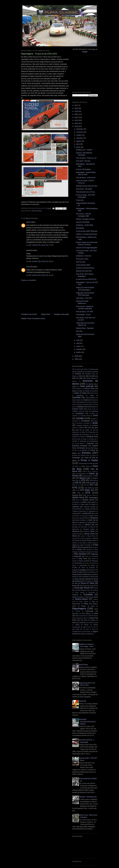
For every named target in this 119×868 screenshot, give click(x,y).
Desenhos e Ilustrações (83, 423)
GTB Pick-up (94, 480)
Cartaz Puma (88, 404)
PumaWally (88, 595)
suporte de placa (93, 623)
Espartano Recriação (80, 446)
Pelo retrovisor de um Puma (85, 192)
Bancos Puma (89, 389)
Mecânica (83, 522)
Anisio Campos (91, 378)
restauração (89, 611)
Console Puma (85, 416)
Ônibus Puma (92, 543)
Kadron (93, 504)
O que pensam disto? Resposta (87, 231)
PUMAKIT (75, 595)
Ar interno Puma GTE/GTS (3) (86, 279)
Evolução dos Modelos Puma (81, 455)
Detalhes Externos (83, 425)
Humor (78, 500)
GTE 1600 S (88, 488)
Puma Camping (83, 577)
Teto (95, 627)
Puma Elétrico (88, 581)
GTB (83, 480)
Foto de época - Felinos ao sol (86, 158)
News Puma (91, 536)
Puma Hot (76, 586)
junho (79, 147)
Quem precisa (84, 602)
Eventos (86, 453)
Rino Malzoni (86, 613)
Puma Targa (81, 590)
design (95, 423)
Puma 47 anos (77, 572)
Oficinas (74, 543)
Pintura (87, 556)
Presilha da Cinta (79, 568)
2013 (77, 117)
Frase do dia (86, 471)
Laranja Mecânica (77, 509)
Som (74, 622)
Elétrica (82, 437)
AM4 (74, 378)
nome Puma (76, 538)
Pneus (86, 563)
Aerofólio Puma (90, 374)
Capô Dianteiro (91, 398)
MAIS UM (92, 520)
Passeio (83, 552)
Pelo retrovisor (80, 554)
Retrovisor (75, 613)
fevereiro (80, 349)
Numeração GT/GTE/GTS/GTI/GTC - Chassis (88, 722)
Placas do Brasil (84, 561)
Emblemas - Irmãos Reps (85, 225)
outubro (79, 135)
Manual (74, 522)
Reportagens (37, 211)
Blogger (85, 52)
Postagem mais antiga (61, 314)
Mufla (80, 534)
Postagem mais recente (29, 314)
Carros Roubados (77, 405)
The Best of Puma (89, 629)
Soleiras (93, 620)
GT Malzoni (81, 478)
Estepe (96, 448)
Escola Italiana (79, 444)
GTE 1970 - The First (83, 161)
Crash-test (75, 421)
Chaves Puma (92, 409)
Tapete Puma (87, 627)
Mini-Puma (76, 529)
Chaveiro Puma (78, 409)
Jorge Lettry (85, 504)
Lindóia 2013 (87, 513)
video (83, 634)
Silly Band (84, 620)
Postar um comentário (29, 280)
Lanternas (76, 507)
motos (74, 534)
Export (94, 455)
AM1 (80, 376)
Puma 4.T (93, 570)
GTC (92, 485)
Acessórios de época (91, 371)
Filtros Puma (86, 466)
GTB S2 (78, 483)
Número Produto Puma (89, 540)
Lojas (76, 518)
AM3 (93, 376)
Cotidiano (93, 419)
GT (97, 476)
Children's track (77, 411)
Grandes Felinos (87, 476)
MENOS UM (90, 525)
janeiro (79, 352)
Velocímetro (87, 632)
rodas (96, 613)
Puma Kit (95, 586)
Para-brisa (89, 550)
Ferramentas (83, 463)
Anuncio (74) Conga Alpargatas (87, 248)
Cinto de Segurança (91, 411)
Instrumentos (76, 502)
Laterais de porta (90, 509)
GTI (96, 490)
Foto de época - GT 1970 (84, 312)
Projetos (75, 570)
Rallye (86, 604)
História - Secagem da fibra (85, 219)
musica (82, 536)
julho (78, 144)
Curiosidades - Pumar (83, 315)
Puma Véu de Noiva (92, 590)
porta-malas (83, 565)
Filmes (77, 466)
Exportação (76, 458)
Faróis (86, 458)
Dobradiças (76, 434)
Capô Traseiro (77, 400)
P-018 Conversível (82, 547)
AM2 (87, 376)
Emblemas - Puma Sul (83, 256)
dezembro (80, 129)
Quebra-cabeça (81, 599)
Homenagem (94, 498)
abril (78, 343)
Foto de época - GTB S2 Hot (86, 178)
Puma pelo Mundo (82, 588)
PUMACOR (82, 701)
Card (74, 402)
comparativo (80, 413)
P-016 (88, 545)
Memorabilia (92, 522)
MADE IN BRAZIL (81, 520)
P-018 (95, 545)
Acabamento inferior (82, 369)
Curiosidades (85, 421)
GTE (75, 487)
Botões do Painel (80, 393)
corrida (80, 418)
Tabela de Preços (82, 625)
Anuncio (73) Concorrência (85, 268)
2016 (77, 108)
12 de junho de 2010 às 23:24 (40, 261)
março (79, 346)
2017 (77, 105)
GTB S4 (83, 485)
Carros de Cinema (91, 402)
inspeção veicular (88, 500)
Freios (94, 471)
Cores (95, 416)
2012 (77, 120)
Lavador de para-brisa (79, 511)
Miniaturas (76, 531)
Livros (84, 516)
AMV (81, 378)
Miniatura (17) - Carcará (84, 150)
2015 (77, 111)
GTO (79, 493)
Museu (75, 536)
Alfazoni (74, 376)
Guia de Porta (91, 495)
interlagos (93, 502)
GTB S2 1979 (81, 262)
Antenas (74, 381)
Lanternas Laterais (89, 507)
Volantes (89, 634)
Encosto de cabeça (81, 439)
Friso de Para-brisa (79, 474)
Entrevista (83, 441)
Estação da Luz (85, 448)
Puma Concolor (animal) (83, 579)
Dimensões (92, 432)
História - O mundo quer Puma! (86, 234)
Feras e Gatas (89, 460)
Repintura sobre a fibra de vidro (87, 186)
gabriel (29, 222)
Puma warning (80, 593)
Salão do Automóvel (81, 616)
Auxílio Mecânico (77, 389)
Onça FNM (82, 543)
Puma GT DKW (87, 583)
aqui (30, 64)
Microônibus (84, 527)
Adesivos (78, 374)
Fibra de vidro (94, 463)
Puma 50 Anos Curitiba (80, 574)
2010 (77, 126)
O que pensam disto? (83, 265)
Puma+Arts (80, 200)
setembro (80, 138)
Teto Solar (76, 629)
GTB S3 (75, 485)
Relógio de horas (88, 606)
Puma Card (94, 577)
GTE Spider (85, 490)
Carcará (93, 400)
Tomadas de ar (77, 631)
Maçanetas (94, 518)
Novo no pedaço (86, 538)
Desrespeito (80, 228)
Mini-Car (93, 527)
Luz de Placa (84, 518)
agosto (79, 141)
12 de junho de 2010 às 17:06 (40, 245)
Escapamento (94, 441)
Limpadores (92, 511)
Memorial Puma (77, 525)
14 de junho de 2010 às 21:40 (40, 275)
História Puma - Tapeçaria (85, 328)
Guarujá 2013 (77, 495)
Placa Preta (83, 558)
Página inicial (45, 314)
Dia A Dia (79, 331)
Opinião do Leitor (78, 545)
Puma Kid (86, 586)
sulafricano (83, 622)
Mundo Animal (90, 534)
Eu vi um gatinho (81, 450)
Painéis (79, 549)
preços (93, 565)
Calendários (80, 395)
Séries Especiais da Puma (80, 618)
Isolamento (75, 504)
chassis (93, 407)
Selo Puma (92, 616)
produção (92, 568)
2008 (77, 359)
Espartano (91, 443)
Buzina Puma (94, 393)
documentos (86, 435)
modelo (86, 531)
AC (73, 369)
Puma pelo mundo (82, 259)
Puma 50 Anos (91, 572)
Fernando (30, 267)
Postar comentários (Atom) (36, 318)
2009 (77, 356)
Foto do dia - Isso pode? (84, 189)
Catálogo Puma (82, 407)
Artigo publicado (87, 386)
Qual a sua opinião (92, 597)
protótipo (83, 570)
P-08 (93, 547)
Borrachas (95, 391)
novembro (80, 132)
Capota (86, 400)
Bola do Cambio (84, 391)
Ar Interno (90, 384)
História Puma (78, 497)
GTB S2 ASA (91, 483)
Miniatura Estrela (89, 529)
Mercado (75, 527)
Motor (93, 531)
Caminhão (76, 397)
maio (78, 340)
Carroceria (80, 402)
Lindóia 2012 (76, 513)
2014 (77, 114)
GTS (88, 493)
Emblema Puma (92, 437)
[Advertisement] (39, 297)
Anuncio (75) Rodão (83, 222)
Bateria (74, 391)
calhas (92, 395)
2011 (77, 123)
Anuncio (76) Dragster (83, 169)
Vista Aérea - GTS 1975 (84, 298)
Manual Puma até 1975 (84, 271)
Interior (84, 502)
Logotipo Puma (93, 516)
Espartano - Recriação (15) (87, 797)
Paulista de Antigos (93, 552)
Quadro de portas (78, 597)
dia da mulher (84, 430)
